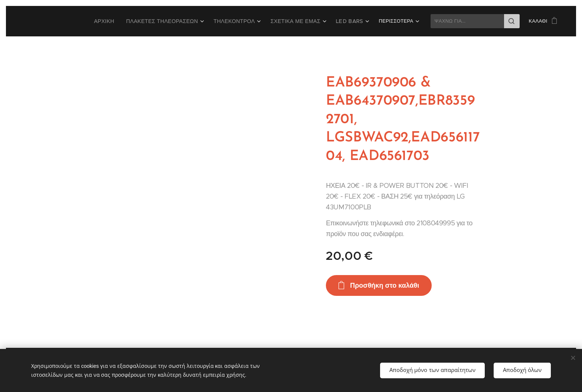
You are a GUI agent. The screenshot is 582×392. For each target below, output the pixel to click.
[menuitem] (124, 21)
